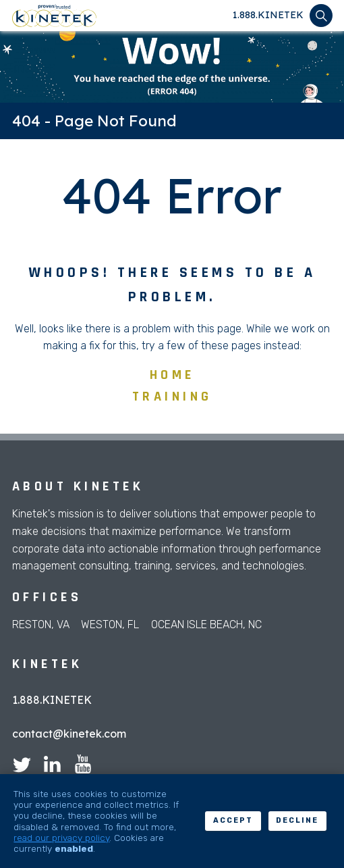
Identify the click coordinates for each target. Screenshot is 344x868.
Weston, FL (110, 624)
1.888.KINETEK (268, 15)
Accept (233, 820)
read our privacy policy (61, 838)
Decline (297, 820)
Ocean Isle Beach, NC (206, 624)
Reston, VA (41, 624)
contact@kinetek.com (69, 734)
